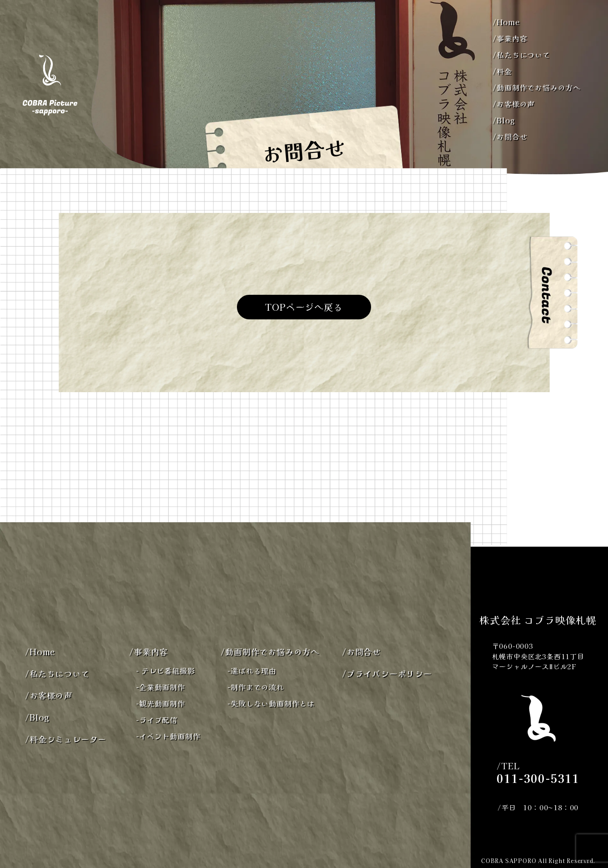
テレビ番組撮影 (165, 671)
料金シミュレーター (66, 739)
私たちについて (521, 55)
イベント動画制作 (168, 736)
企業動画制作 (161, 687)
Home (506, 22)
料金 (502, 71)
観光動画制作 (161, 703)
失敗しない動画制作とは (271, 703)
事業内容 (510, 38)
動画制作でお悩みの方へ (537, 87)
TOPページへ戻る (304, 307)
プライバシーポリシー (387, 673)
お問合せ (510, 136)
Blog (503, 120)
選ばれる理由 (252, 671)
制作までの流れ (256, 687)
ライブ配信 (157, 720)
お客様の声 (514, 104)
